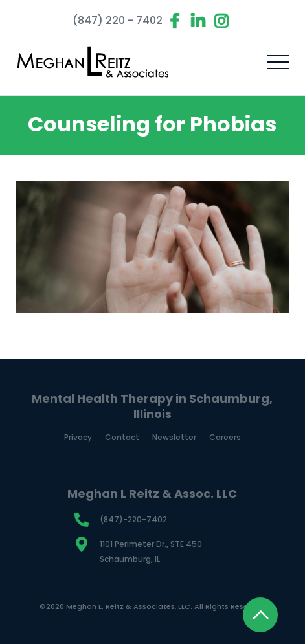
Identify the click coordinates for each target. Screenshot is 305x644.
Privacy (78, 438)
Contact (122, 438)
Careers (225, 438)
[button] (278, 62)
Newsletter (174, 438)
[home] (93, 62)
